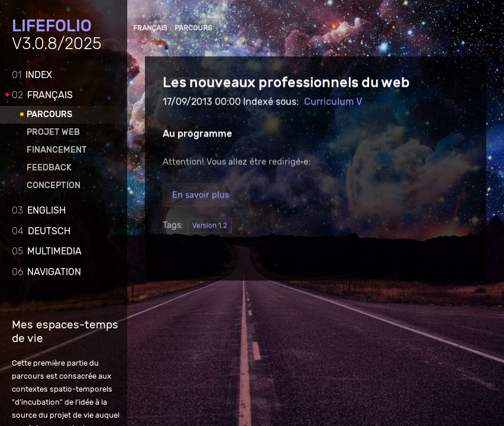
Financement (57, 150)
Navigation (46, 272)
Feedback (49, 168)
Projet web (53, 132)
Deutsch (41, 231)
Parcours (49, 114)
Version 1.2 (210, 226)
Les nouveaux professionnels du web (286, 83)
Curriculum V (333, 102)
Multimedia (47, 251)
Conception (54, 185)
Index (32, 75)
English (39, 210)
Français (42, 95)
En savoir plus (201, 195)
